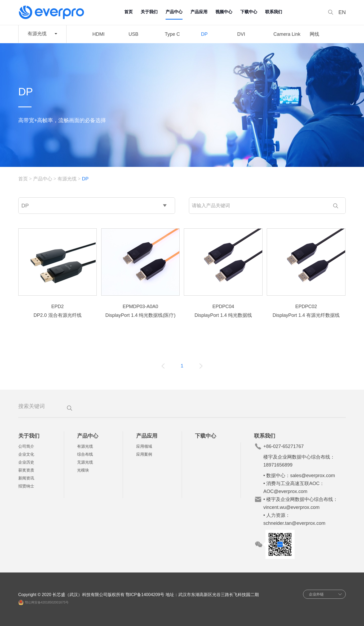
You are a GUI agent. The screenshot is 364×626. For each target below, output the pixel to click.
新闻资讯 (26, 478)
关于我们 (149, 12)
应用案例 (144, 454)
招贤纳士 (26, 486)
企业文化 (26, 454)
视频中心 (224, 12)
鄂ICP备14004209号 (145, 595)
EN (342, 12)
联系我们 (274, 12)
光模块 (83, 470)
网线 (314, 34)
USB (133, 34)
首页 (128, 12)
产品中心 (174, 12)
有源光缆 (67, 179)
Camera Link (287, 34)
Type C (172, 34)
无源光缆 (85, 462)
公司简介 (26, 446)
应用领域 (144, 446)
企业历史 (26, 462)
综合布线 (85, 454)
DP (204, 34)
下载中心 (249, 12)
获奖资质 (26, 470)
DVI (241, 34)
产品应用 (199, 12)
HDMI (99, 34)
